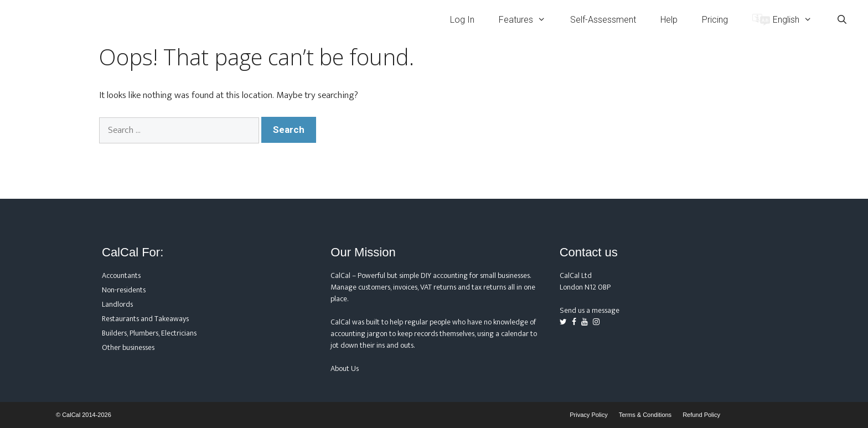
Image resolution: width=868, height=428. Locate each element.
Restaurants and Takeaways (145, 319)
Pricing (715, 20)
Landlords (117, 304)
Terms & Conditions (645, 415)
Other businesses (128, 347)
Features (528, 20)
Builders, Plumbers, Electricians (149, 333)
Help (669, 20)
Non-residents (124, 290)
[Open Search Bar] (842, 20)
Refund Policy (701, 415)
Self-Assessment (603, 20)
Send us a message (590, 310)
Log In (462, 20)
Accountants (121, 275)
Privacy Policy (588, 415)
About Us (345, 368)
